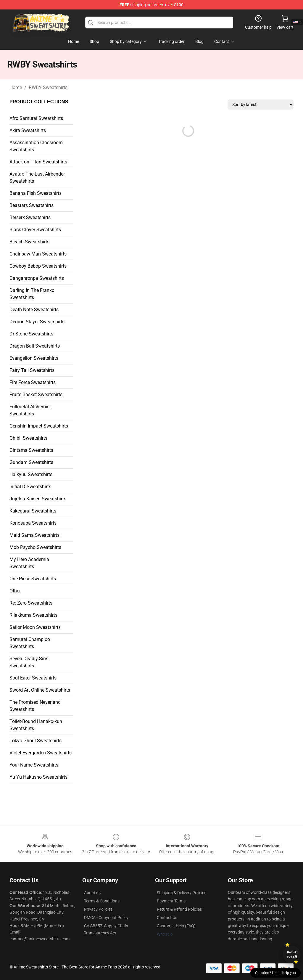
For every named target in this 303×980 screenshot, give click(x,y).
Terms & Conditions (102, 901)
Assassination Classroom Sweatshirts (36, 146)
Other (15, 591)
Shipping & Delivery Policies (182, 893)
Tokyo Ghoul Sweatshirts (36, 741)
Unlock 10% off (292, 954)
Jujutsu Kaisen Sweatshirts (38, 499)
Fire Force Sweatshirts (33, 382)
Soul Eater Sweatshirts (33, 678)
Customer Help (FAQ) (176, 926)
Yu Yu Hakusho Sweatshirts (38, 777)
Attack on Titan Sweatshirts (38, 162)
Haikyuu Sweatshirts (31, 474)
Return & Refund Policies (179, 909)
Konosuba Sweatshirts (33, 523)
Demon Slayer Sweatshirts (37, 322)
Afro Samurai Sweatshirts (36, 118)
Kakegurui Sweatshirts (33, 511)
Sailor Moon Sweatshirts (35, 627)
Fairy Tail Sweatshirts (32, 370)
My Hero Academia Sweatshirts (29, 563)
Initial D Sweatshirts (30, 487)
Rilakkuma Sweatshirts (33, 615)
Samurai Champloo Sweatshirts (30, 643)
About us (92, 893)
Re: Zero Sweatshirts (31, 603)
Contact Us (167, 918)
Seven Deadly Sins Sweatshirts (29, 662)
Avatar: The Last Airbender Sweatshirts (37, 177)
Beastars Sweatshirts (32, 205)
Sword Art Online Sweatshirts (40, 690)
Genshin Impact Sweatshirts (39, 426)
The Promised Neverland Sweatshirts (35, 706)
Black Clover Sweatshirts (35, 230)
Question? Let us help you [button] (275, 973)
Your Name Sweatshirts (34, 765)
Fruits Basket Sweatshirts (36, 395)
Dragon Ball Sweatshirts (35, 346)
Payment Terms (171, 901)
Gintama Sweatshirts (31, 450)
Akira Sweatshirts (28, 130)
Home (16, 87)
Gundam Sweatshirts (31, 462)
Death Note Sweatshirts (34, 310)
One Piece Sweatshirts (33, 579)
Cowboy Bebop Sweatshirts (38, 266)
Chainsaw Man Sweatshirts (38, 254)
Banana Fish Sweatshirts (36, 193)
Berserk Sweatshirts (30, 217)
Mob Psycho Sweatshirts (35, 547)
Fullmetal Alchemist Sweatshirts (30, 410)
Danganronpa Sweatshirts (37, 278)
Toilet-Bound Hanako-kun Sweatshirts (36, 725)
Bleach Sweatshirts (29, 242)
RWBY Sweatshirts (48, 87)
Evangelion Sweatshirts (34, 358)
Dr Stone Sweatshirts (31, 334)
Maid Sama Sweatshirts (34, 535)
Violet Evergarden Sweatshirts (41, 753)
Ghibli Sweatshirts (28, 438)
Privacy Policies (98, 909)
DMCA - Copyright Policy (106, 918)
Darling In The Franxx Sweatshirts (32, 294)
